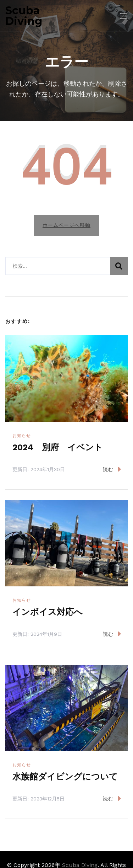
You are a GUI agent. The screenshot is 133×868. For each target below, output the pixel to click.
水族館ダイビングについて (65, 777)
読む (112, 469)
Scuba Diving (24, 16)
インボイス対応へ (48, 612)
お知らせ (22, 436)
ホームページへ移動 (66, 225)
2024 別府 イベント (58, 447)
